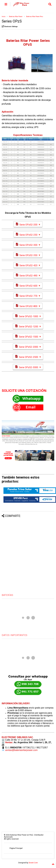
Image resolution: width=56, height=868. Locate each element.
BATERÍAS (8, 595)
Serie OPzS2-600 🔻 (28, 285)
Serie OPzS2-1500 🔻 (28, 336)
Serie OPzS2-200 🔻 (28, 224)
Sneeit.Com (33, 863)
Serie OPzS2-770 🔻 (28, 296)
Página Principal (16, 848)
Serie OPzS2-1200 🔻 (28, 326)
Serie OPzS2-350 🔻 (28, 255)
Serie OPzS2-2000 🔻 (28, 347)
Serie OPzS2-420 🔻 (28, 265)
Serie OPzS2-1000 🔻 (28, 316)
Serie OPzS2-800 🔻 (28, 306)
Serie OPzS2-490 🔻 (28, 275)
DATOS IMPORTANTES (15, 635)
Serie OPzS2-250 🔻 (28, 235)
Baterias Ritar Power (16, 17)
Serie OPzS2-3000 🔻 (28, 367)
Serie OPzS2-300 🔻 (28, 245)
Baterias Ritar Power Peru (35, 17)
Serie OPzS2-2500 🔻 (28, 357)
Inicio (4, 17)
